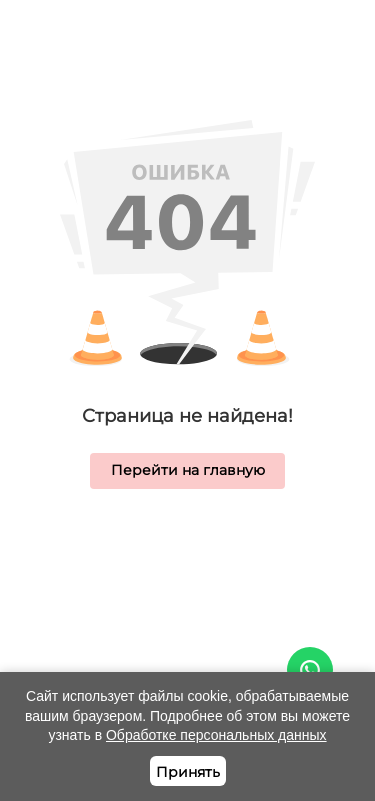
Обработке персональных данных (216, 735)
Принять (188, 772)
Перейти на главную (188, 470)
